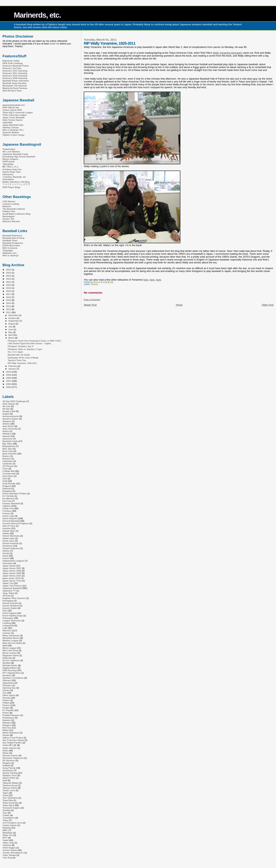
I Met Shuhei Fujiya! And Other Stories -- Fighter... (30, 343)
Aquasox (7, 421)
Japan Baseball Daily (13, 125)
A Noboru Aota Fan (12, 169)
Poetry (6, 713)
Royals (6, 735)
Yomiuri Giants (10, 850)
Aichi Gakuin (9, 404)
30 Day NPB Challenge (14, 401)
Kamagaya (8, 601)
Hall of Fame (9, 526)
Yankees (7, 845)
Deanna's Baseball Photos (16, 66)
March (12, 338)
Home (179, 305)
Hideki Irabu (9, 538)
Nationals (7, 658)
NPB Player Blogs (11, 187)
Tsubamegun (9, 149)
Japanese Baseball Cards (15, 154)
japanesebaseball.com (14, 105)
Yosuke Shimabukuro (13, 853)
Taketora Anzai (10, 785)
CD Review (8, 466)
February (13, 366)
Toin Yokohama (10, 798)
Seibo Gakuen (10, 748)
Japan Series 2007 (12, 568)
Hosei (5, 556)
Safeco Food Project (13, 738)
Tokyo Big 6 (8, 805)
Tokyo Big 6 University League (18, 112)
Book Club (8, 451)
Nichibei (7, 663)
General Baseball (11, 521)
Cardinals (7, 464)
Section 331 (8, 219)
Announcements (11, 416)
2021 (9, 282)
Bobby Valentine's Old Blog (16, 182)
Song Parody (9, 768)
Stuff (5, 780)
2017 (9, 294)
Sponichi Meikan (11, 132)
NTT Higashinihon (11, 673)
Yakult (6, 840)
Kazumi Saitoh (10, 608)
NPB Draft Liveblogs (13, 63)
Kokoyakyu (8, 618)
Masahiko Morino (11, 638)
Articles (6, 424)
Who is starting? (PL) (13, 130)
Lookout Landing (11, 204)
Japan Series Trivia (12, 581)
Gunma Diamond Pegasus (16, 523)
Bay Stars (7, 444)
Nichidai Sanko (10, 665)
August (12, 324)
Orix (5, 693)
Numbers (7, 675)
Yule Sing (7, 858)
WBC (5, 830)
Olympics (7, 685)
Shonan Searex (10, 755)
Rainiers (7, 720)
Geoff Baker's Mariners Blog (16, 214)
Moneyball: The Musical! (15, 86)
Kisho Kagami (9, 613)
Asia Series (8, 426)
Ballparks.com (10, 253)
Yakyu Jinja (8, 843)
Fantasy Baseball (11, 503)
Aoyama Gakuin (10, 419)
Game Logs (8, 516)
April (11, 335)
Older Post (268, 305)
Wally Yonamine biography (228, 53)
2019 (9, 288)
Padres (6, 700)
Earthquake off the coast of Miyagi (23, 358)
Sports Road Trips (11, 172)
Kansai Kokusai (10, 603)
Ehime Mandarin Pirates (14, 493)
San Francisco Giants (13, 740)
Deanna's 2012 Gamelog (15, 71)
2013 (9, 306)
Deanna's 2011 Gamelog (15, 73)
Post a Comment (92, 300)
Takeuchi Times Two (17, 360)
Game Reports (10, 518)
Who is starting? (11, 255)
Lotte (5, 628)
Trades (6, 815)
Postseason (8, 718)
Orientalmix (8, 179)
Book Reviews (10, 454)
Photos (6, 705)
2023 (9, 276)
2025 (9, 270)
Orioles (6, 690)
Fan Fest (7, 501)
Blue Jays (7, 449)
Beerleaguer (9, 216)
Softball (6, 765)
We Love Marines (11, 152)
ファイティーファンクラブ (16, 184)
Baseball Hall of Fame (14, 238)
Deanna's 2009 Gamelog (15, 78)
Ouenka (6, 698)
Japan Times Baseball (14, 117)
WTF (5, 838)
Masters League (11, 640)
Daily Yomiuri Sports (13, 120)
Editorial (7, 488)
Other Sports (9, 695)
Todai (5, 795)
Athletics (7, 434)
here (146, 280)
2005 (9, 387)
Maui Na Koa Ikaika (12, 643)
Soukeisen (8, 770)
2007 (9, 381)
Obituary (95, 284)
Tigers (6, 793)
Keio (5, 611)
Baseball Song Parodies (14, 83)
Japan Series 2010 (12, 576)
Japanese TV (9, 591)
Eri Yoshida (8, 496)
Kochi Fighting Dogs (13, 615)
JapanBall (7, 122)
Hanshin (7, 528)
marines (7, 633)
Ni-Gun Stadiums (11, 660)
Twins (5, 820)
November (14, 315)
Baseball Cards (10, 441)
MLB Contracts (10, 248)
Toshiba (6, 810)
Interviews (8, 563)
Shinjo (6, 753)
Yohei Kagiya (9, 848)
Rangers (7, 725)
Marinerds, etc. (37, 15)
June (11, 329)
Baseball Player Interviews (16, 81)
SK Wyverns (9, 760)
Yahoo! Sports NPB (12, 110)
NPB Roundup (10, 670)
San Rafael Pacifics (12, 743)
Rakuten (7, 723)
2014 (9, 303)
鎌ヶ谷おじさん (11, 166)
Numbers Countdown (13, 678)
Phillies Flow (9, 211)
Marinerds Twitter (11, 61)
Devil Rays (8, 476)
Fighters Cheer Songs (13, 135)
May (11, 332)
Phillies (6, 703)
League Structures (12, 620)
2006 (9, 384)
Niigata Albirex (10, 668)
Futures (6, 513)
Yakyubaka (8, 164)
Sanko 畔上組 (9, 745)
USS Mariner (9, 201)
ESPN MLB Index (11, 245)
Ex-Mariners (9, 498)
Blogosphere (9, 446)
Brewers (7, 459)
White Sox (8, 835)
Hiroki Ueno (8, 541)
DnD (5, 478)
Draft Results (9, 483)
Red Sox (7, 728)
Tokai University (10, 803)
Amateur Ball (9, 411)
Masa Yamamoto (11, 635)
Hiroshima (8, 546)
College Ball (9, 471)
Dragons (7, 486)
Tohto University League (15, 115)
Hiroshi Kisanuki (11, 543)
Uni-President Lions (12, 823)
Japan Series (9, 566)
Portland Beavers (11, 715)
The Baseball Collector (14, 209)
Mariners (7, 630)
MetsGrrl (7, 206)
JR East (6, 596)
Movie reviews (10, 653)
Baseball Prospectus (13, 243)
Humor (6, 558)
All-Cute (7, 406)
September (14, 321)
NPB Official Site (11, 107)
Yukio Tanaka (9, 855)
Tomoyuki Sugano (11, 808)
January (13, 369)
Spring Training (10, 773)
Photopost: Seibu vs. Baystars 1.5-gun (25, 349)
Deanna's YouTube (12, 68)
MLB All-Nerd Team (12, 91)
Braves (6, 456)
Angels (6, 414)
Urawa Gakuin (10, 825)
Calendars (8, 461)
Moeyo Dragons (10, 159)
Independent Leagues (13, 561)
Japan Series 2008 (12, 571)
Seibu (5, 750)
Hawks (6, 533)
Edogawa (7, 491)
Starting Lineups (11, 127)
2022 (9, 279)
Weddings (7, 833)
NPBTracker (9, 161)
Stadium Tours (10, 775)
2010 (9, 372)
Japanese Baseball (12, 588)
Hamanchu (8, 174)
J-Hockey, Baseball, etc (14, 177)
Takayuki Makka (10, 783)
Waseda (7, 828)
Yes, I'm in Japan (15, 352)
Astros (6, 431)
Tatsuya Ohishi (10, 788)
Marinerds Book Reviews (15, 88)
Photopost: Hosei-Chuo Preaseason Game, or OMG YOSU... (35, 341)
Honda (6, 553)
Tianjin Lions (9, 790)
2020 (9, 285)
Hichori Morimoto (11, 536)
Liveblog (7, 623)
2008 (9, 378)
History (6, 551)
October (13, 318)
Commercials (9, 473)
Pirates (6, 708)
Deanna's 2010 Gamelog (15, 76)
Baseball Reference (12, 235)
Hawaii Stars (9, 531)
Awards (6, 436)
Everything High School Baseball (19, 156)
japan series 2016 (11, 578)
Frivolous (7, 511)
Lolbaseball (8, 625)
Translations (9, 818)
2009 (9, 375)
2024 (9, 273)
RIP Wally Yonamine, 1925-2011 (22, 363)
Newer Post (90, 305)
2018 (9, 291)
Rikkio (6, 730)
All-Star (6, 409)
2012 (9, 309)
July (11, 327)
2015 (9, 300)
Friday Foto (8, 508)
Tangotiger (8, 250)
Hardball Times (10, 240)
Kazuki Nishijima (11, 606)
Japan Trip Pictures (12, 586)
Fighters (7, 506)
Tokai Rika (8, 800)
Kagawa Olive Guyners (14, 598)
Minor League (9, 648)
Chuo (5, 468)
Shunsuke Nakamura (13, 758)
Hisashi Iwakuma (11, 548)
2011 (9, 312)
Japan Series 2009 (12, 573)
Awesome (7, 439)
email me (54, 44)
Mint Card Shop (10, 650)
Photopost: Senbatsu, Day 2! (21, 346)
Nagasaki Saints (11, 655)
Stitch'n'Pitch (9, 778)
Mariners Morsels (11, 221)
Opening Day (9, 688)
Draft (5, 481)
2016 (9, 297)
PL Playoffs (8, 710)
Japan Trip (8, 583)
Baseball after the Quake (19, 355)
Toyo (5, 813)
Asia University (10, 429)
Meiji (5, 645)
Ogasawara (8, 683)
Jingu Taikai (8, 593)
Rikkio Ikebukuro (11, 733)
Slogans (7, 763)
